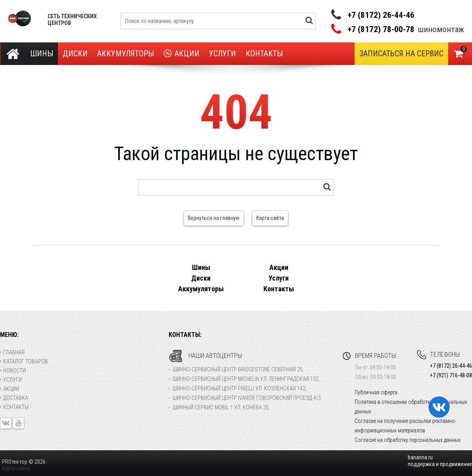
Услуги (223, 54)
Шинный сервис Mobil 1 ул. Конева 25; (221, 407)
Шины (42, 54)
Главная (12, 352)
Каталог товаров (24, 361)
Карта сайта (270, 218)
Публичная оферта (376, 392)
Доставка (14, 398)
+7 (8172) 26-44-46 (381, 15)
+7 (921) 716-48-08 (451, 375)
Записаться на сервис (401, 54)
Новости (13, 371)
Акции (181, 54)
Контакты (264, 54)
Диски (75, 54)
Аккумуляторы (126, 54)
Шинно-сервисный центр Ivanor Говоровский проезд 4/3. (247, 398)
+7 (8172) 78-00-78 (381, 30)
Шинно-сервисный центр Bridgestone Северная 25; (238, 369)
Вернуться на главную (214, 218)
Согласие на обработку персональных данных (408, 440)
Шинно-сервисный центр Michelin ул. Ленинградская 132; (246, 379)
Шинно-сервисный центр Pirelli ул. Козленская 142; (240, 388)
